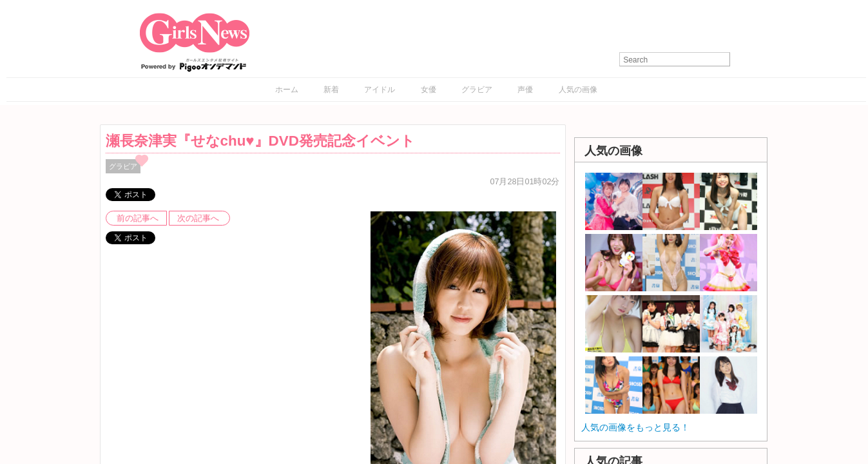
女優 (429, 90)
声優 (525, 90)
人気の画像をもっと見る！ (635, 427)
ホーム (287, 90)
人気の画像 (578, 90)
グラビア (477, 90)
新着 (331, 90)
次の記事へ (198, 218)
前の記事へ (138, 218)
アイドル (380, 90)
